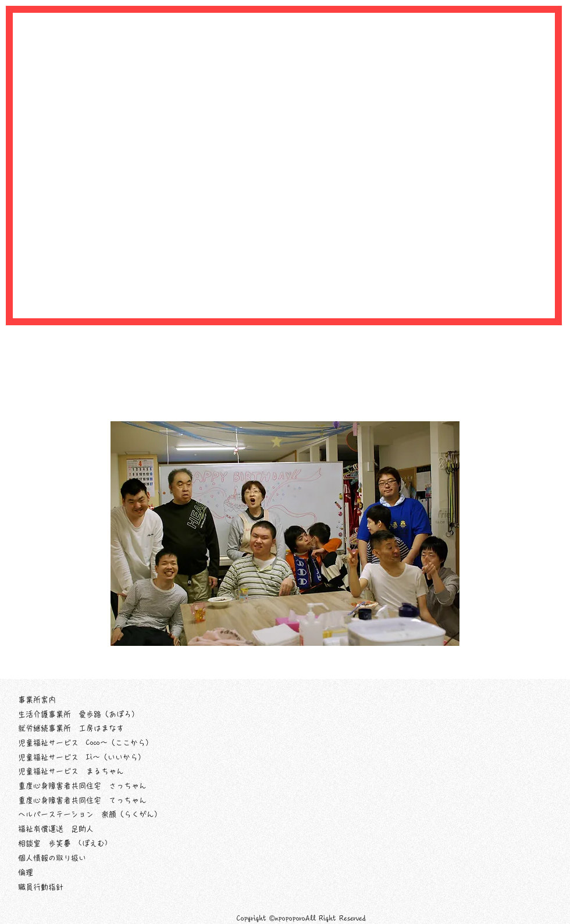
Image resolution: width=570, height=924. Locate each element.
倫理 (26, 873)
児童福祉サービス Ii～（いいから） (82, 757)
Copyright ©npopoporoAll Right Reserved (301, 918)
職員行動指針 (41, 887)
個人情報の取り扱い (52, 858)
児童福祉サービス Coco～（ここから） (85, 743)
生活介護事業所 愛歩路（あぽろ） (79, 714)
